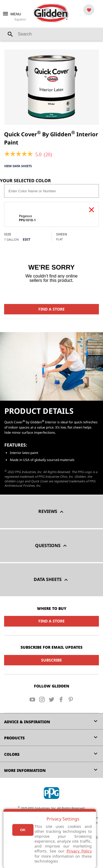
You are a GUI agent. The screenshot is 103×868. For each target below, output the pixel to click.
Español (20, 19)
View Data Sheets (18, 166)
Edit (27, 239)
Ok (23, 830)
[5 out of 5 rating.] (38, 155)
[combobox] (51, 34)
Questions (52, 546)
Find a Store (51, 309)
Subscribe (51, 660)
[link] (18, 155)
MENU (12, 14)
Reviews (52, 512)
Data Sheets (51, 580)
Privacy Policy (79, 851)
